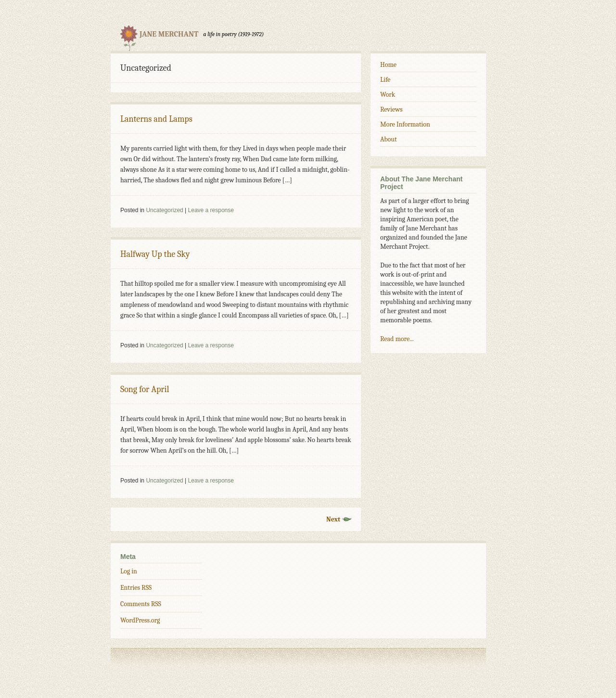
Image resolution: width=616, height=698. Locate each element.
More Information (405, 124)
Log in (129, 571)
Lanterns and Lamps (156, 119)
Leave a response (211, 210)
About (388, 139)
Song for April (145, 389)
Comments (141, 604)
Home (388, 65)
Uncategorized (164, 210)
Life (385, 80)
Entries (136, 588)
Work (388, 95)
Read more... (397, 339)
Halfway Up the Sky (155, 254)
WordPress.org (140, 620)
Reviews (391, 109)
